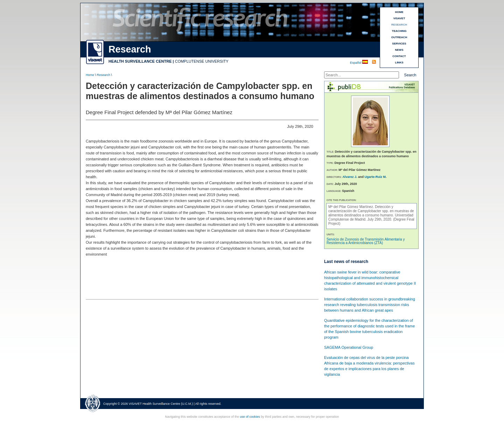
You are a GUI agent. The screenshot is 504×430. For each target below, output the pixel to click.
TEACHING (399, 31)
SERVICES (399, 44)
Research (104, 75)
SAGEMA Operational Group (349, 347)
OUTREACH (399, 37)
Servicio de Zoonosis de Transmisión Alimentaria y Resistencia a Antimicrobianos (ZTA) (366, 241)
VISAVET (399, 18)
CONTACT (399, 56)
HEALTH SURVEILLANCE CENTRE (140, 61)
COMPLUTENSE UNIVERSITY (202, 61)
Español (356, 63)
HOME (399, 12)
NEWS (399, 50)
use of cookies (250, 417)
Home (90, 75)
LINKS (399, 63)
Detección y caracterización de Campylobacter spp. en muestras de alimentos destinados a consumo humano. (371, 211)
